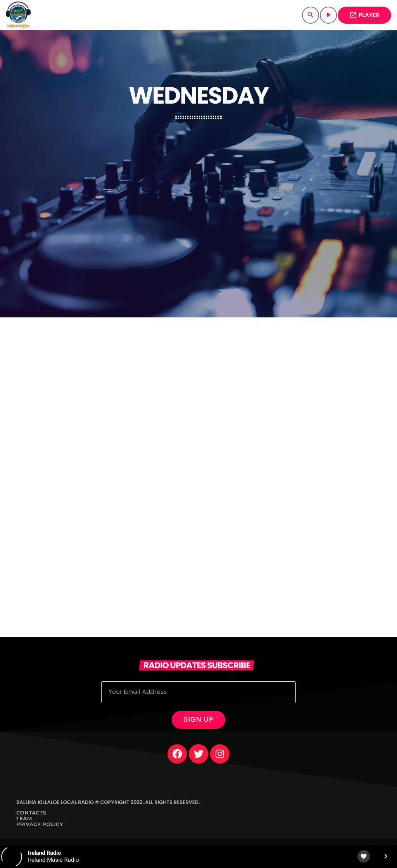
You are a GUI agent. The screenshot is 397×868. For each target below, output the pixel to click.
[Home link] (18, 15)
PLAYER (364, 15)
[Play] (328, 15)
